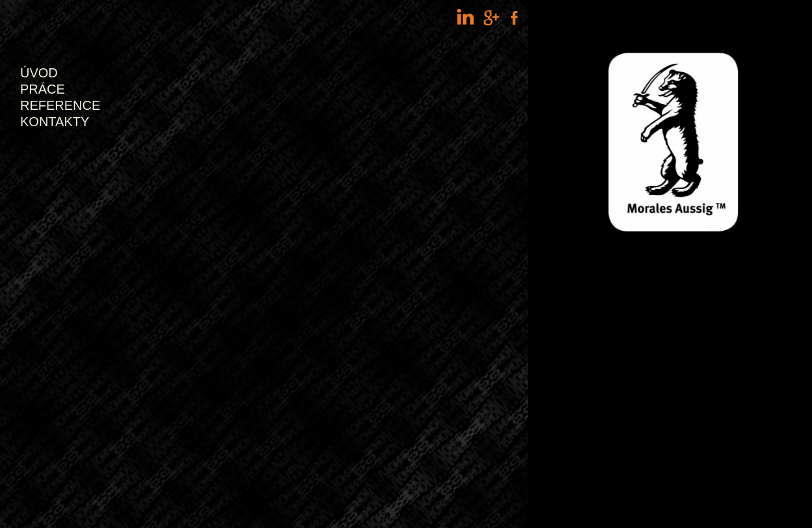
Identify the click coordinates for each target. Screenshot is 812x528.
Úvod (39, 73)
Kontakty (55, 122)
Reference (60, 105)
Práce (43, 89)
